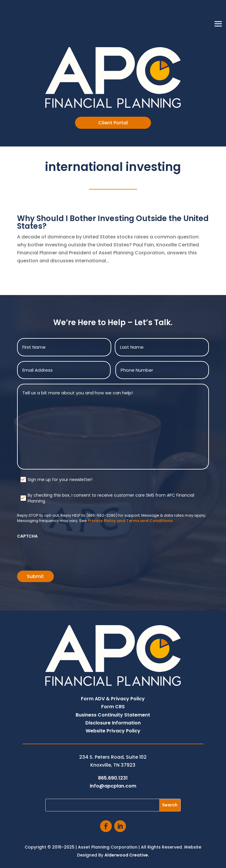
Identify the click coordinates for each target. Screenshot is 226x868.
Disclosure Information (113, 723)
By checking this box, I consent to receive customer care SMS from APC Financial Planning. (111, 498)
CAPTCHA (27, 536)
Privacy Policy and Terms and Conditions (130, 521)
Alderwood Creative (126, 855)
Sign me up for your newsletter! (60, 480)
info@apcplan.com (113, 786)
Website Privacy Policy (113, 731)
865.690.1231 (113, 778)
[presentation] (62, 553)
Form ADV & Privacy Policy (113, 699)
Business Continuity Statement (113, 715)
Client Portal (113, 123)
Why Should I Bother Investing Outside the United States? (113, 222)
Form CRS (113, 707)
